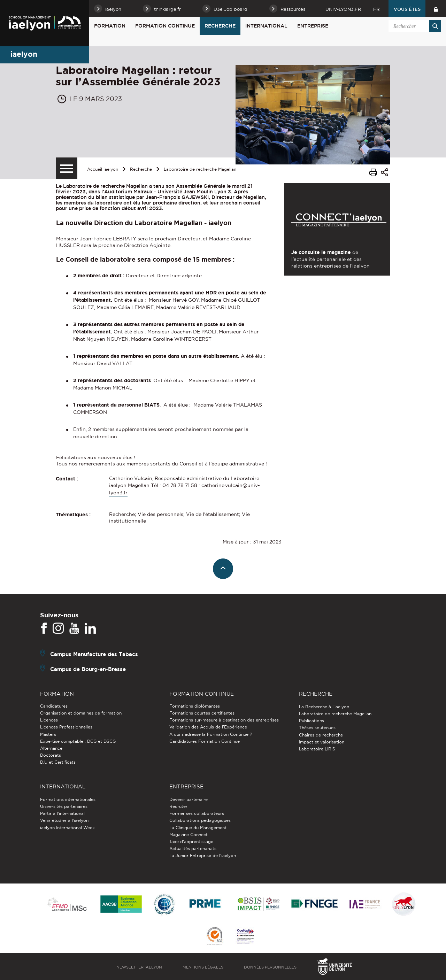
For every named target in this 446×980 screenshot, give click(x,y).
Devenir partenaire (189, 799)
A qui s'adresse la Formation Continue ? (211, 734)
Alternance (51, 748)
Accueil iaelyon (103, 169)
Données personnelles (270, 967)
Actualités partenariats (193, 848)
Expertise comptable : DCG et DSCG (78, 741)
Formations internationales (68, 799)
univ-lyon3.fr (343, 9)
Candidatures (54, 706)
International (266, 26)
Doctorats (51, 755)
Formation (110, 26)
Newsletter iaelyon (139, 967)
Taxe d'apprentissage (191, 842)
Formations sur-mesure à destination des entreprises (224, 720)
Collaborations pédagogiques (200, 820)
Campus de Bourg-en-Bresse (88, 669)
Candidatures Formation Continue (205, 741)
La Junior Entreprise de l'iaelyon (203, 855)
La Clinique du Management (198, 828)
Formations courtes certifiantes (202, 713)
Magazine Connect (189, 835)
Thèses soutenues (317, 728)
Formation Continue (165, 26)
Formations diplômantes (195, 706)
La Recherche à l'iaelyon (324, 707)
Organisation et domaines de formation (81, 713)
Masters (48, 734)
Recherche (220, 26)
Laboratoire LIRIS (317, 749)
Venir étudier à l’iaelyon (64, 820)
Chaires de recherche (321, 735)
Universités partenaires (64, 806)
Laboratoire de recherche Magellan (200, 169)
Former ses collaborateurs (197, 813)
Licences (49, 720)
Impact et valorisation (322, 742)
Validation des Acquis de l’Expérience (208, 727)
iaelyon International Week (67, 828)
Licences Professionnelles (66, 727)
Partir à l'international (62, 813)
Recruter (178, 806)
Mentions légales (203, 967)
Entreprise (313, 26)
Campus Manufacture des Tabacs (94, 654)
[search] (414, 26)
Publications (312, 721)
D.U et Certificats (58, 762)
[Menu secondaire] (67, 168)
